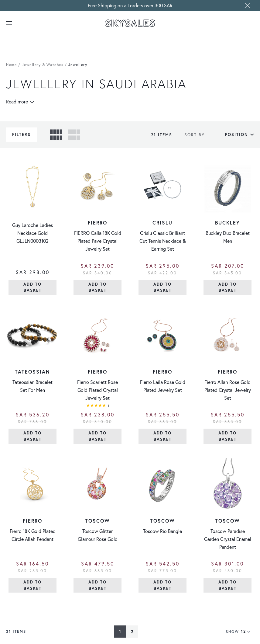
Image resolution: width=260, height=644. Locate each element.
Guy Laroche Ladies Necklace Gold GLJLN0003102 (32, 233)
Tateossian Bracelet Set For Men (32, 386)
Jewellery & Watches (43, 65)
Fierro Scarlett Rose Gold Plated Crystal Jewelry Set (97, 390)
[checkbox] (56, 135)
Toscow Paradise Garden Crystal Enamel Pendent (228, 539)
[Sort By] (231, 135)
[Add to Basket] (32, 287)
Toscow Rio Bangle (162, 531)
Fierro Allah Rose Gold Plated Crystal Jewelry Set (228, 390)
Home (11, 65)
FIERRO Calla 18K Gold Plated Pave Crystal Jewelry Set (98, 241)
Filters (21, 135)
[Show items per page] (247, 632)
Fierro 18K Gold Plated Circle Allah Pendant (33, 535)
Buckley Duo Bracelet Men (228, 237)
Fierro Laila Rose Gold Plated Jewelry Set (163, 386)
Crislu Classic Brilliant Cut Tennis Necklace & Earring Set (163, 241)
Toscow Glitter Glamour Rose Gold (98, 535)
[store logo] (130, 23)
